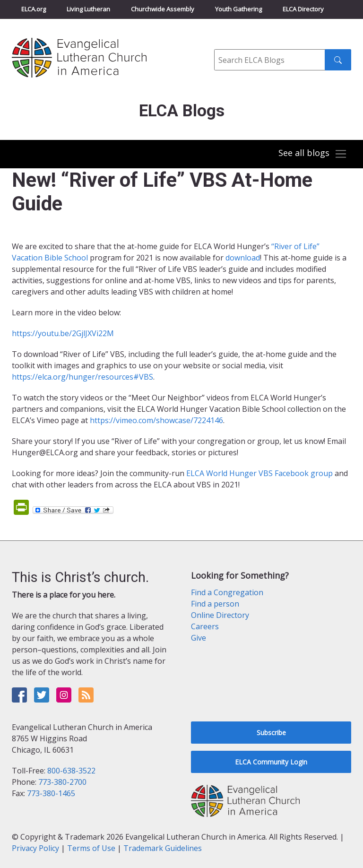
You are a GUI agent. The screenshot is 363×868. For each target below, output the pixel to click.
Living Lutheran (88, 9)
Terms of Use (91, 848)
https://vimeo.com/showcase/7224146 (156, 420)
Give (199, 638)
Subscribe (271, 733)
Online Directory (220, 615)
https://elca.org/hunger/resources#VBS (82, 377)
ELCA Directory (303, 9)
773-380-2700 (62, 782)
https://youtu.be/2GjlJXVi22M (63, 333)
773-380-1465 (51, 793)
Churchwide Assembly (163, 9)
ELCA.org (34, 9)
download (243, 258)
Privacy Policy (35, 848)
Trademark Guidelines (163, 848)
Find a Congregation (227, 592)
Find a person (215, 604)
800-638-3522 (71, 771)
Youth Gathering (238, 9)
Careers (205, 626)
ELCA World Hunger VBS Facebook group (259, 473)
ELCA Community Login (271, 762)
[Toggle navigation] (313, 154)
